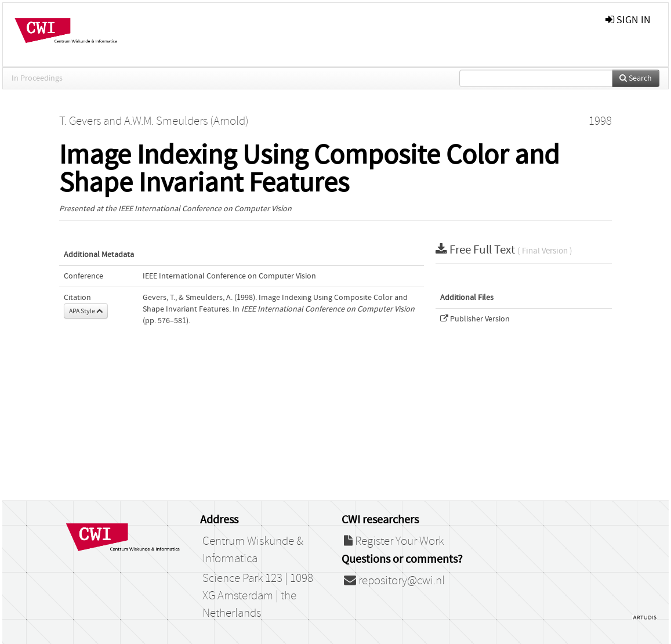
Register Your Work (394, 541)
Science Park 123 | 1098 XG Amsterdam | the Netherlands (258, 596)
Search (636, 78)
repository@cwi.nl (394, 581)
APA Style (86, 311)
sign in (628, 20)
